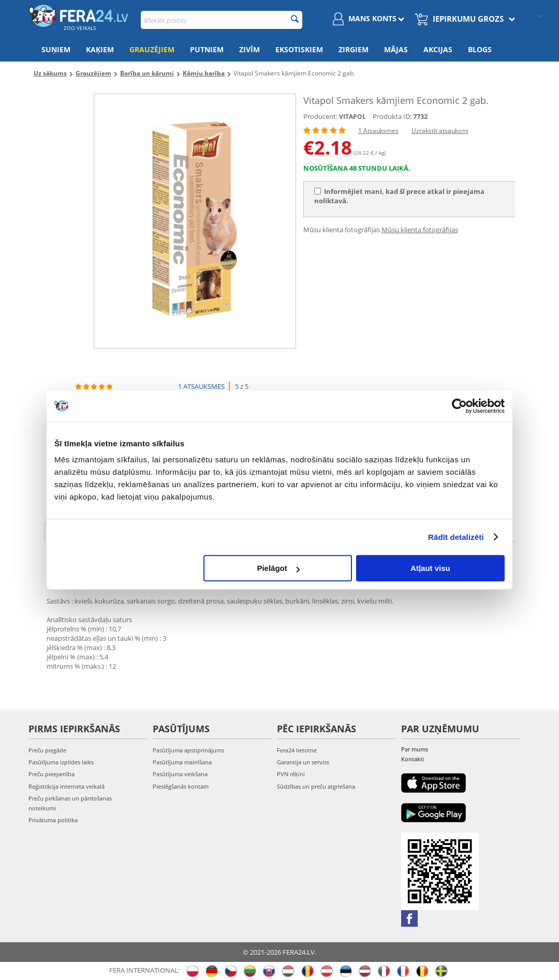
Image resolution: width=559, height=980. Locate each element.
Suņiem (56, 49)
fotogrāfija (297, 532)
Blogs (480, 49)
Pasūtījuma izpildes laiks (61, 762)
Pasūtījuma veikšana (180, 774)
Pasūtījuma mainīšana (182, 762)
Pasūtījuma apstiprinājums (188, 750)
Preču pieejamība (52, 774)
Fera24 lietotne (297, 750)
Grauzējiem (152, 49)
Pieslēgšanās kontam (181, 786)
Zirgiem (354, 49)
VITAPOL (352, 117)
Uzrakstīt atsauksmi (440, 131)
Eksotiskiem (299, 49)
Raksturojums (147, 532)
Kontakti (413, 759)
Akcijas (438, 49)
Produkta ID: (392, 116)
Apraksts (75, 532)
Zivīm (249, 49)
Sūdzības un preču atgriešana (316, 786)
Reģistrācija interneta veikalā (67, 786)
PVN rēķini (291, 774)
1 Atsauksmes (378, 131)
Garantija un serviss (303, 762)
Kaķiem (100, 49)
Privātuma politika (53, 820)
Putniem (207, 49)
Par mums (415, 749)
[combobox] (222, 20)
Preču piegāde (47, 750)
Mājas (396, 49)
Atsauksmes (224, 532)
